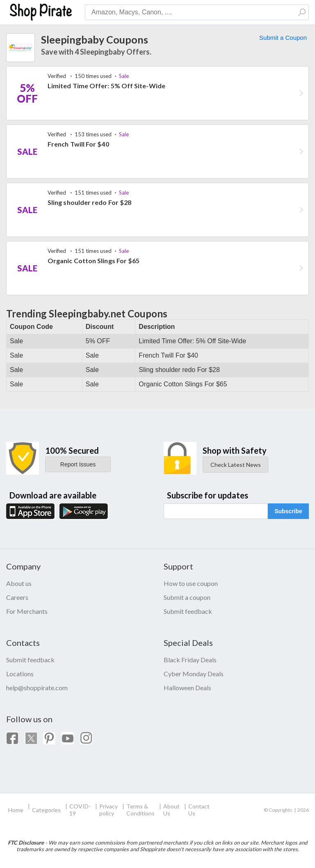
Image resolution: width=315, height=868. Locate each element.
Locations (20, 674)
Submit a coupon (187, 597)
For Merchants (27, 611)
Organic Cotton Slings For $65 (94, 261)
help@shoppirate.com (37, 688)
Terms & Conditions (140, 810)
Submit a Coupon (283, 38)
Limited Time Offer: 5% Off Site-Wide (106, 86)
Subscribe (288, 511)
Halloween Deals (187, 688)
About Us (171, 810)
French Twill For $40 (78, 144)
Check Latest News (236, 465)
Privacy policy (108, 810)
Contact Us (199, 810)
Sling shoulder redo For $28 (89, 202)
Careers (17, 597)
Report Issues (78, 464)
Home (16, 810)
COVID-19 (80, 810)
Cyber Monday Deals (194, 674)
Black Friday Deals (190, 660)
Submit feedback (188, 611)
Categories (46, 810)
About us (19, 583)
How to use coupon (191, 583)
